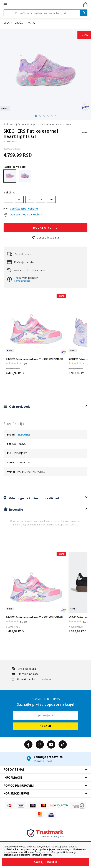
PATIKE (31, 23)
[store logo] (45, 5)
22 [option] (8, 199)
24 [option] (30, 199)
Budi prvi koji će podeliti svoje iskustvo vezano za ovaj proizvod (38, 124)
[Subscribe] (45, 726)
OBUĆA (19, 23)
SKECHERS (24, 435)
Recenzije (16, 510)
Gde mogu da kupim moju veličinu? (34, 498)
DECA (7, 23)
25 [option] (41, 199)
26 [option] (51, 199)
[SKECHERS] (85, 134)
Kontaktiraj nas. (23, 281)
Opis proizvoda (19, 407)
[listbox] (45, 200)
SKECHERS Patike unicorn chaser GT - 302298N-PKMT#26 (35, 359)
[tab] (45, 406)
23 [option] (19, 199)
